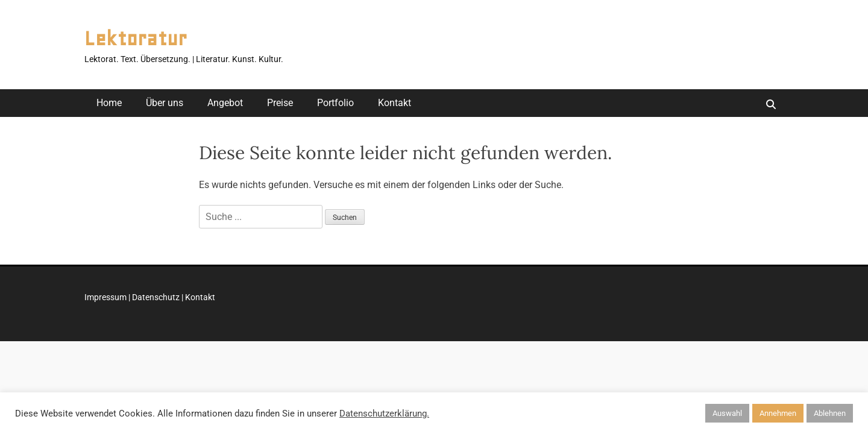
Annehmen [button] (778, 413)
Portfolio (335, 103)
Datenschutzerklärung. (384, 414)
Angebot (225, 103)
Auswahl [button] (727, 413)
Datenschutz (156, 297)
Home (109, 103)
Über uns (165, 103)
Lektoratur (136, 39)
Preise (280, 103)
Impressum (105, 297)
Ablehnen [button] (830, 413)
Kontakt (395, 103)
